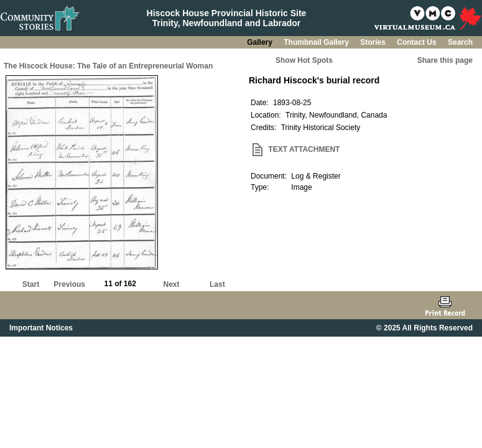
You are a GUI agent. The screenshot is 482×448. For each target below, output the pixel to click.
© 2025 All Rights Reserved (424, 328)
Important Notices (41, 328)
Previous (69, 284)
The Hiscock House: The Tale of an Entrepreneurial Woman (108, 66)
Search (460, 42)
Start (31, 284)
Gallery (261, 42)
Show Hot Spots (304, 60)
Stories (374, 42)
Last (217, 284)
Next (172, 284)
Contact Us (418, 42)
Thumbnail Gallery (317, 42)
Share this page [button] (445, 60)
